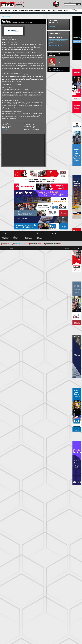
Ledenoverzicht (27, 235)
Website (5, 129)
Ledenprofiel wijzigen (28, 239)
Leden (54, 10)
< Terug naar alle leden (6, 17)
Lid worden (26, 236)
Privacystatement (39, 239)
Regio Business (13, 4)
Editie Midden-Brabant (5, 235)
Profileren (79, 2)
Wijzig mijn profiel (72, 2)
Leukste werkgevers (35, 10)
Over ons (60, 10)
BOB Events (7, 10)
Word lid (66, 10)
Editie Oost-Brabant (5, 236)
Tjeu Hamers (52, 26)
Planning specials (4, 239)
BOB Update (27, 237)
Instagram (75, 248)
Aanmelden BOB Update (52, 235)
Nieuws (49, 10)
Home (2, 10)
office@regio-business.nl (58, 70)
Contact (37, 236)
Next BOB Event (16, 235)
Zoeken (79, 4)
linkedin (78, 248)
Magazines (14, 10)
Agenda (44, 10)
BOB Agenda (15, 237)
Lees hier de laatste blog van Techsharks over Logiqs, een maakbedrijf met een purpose (58, 41)
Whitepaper (15, 239)
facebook (72, 248)
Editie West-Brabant (5, 237)
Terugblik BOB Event (17, 236)
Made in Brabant (23, 10)
